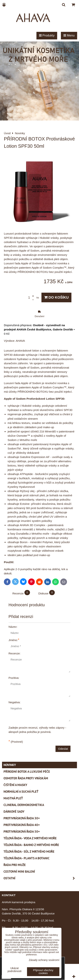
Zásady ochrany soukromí (44, 960)
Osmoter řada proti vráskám (26, 778)
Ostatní (40, 878)
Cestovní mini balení (19, 872)
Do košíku (56, 297)
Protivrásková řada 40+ (22, 825)
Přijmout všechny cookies (43, 972)
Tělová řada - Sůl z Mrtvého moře (29, 852)
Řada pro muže (15, 865)
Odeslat (63, 749)
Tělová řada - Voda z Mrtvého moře (30, 838)
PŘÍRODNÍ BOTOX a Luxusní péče (27, 772)
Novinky (10, 765)
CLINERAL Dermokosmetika (24, 805)
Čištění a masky (15, 785)
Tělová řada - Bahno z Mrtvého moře (31, 845)
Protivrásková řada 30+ (22, 818)
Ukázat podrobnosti (15, 970)
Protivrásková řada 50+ (22, 832)
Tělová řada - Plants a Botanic (27, 858)
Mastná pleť (13, 798)
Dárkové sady (14, 812)
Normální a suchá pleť (21, 792)
